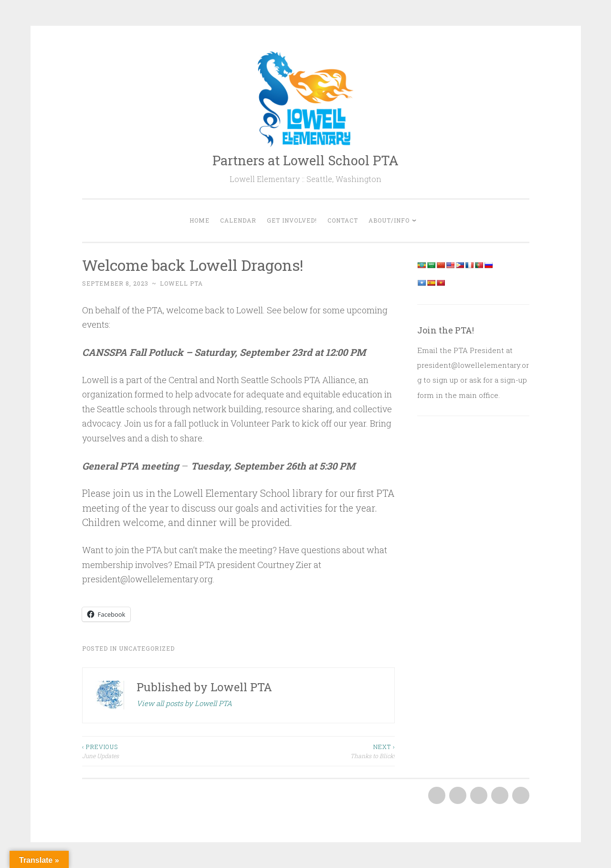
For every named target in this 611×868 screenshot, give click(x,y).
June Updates (160, 751)
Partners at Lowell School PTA (305, 160)
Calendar (238, 220)
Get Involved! (292, 220)
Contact (343, 220)
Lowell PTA (181, 283)
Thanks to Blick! (316, 751)
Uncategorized (147, 648)
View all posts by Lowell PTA (184, 703)
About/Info (389, 220)
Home (200, 220)
